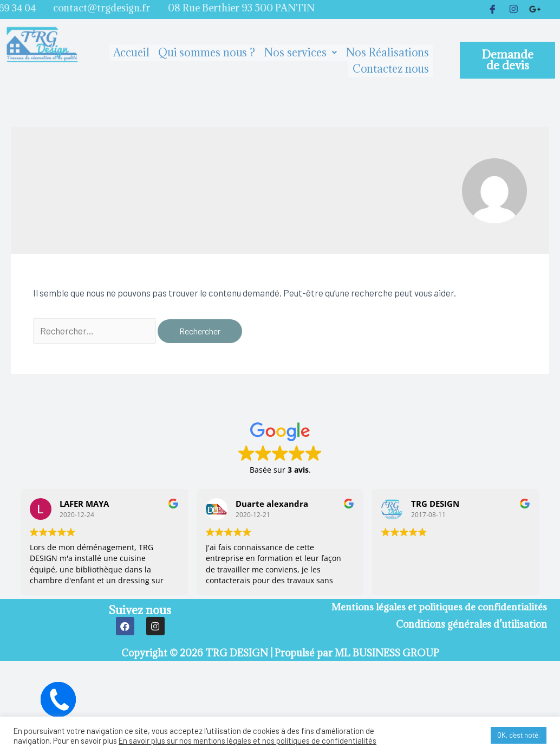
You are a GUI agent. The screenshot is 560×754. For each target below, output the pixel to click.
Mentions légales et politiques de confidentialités (438, 607)
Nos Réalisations (387, 53)
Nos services (300, 53)
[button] (507, 60)
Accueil (131, 53)
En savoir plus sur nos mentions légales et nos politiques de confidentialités (248, 740)
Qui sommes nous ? (207, 53)
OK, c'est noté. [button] (519, 735)
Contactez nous (391, 69)
